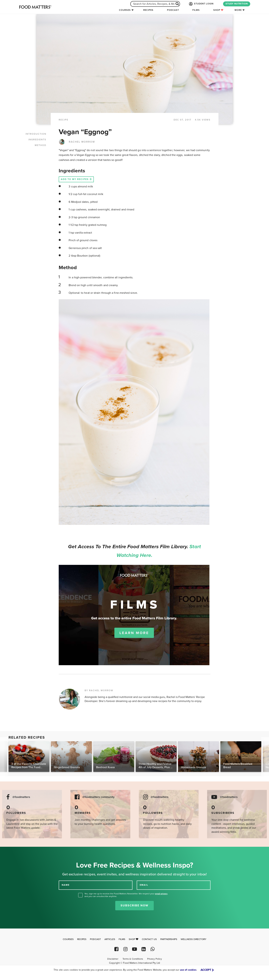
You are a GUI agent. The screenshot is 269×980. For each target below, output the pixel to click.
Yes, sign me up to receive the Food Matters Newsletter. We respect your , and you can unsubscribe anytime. (126, 895)
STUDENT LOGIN (201, 4)
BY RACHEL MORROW (99, 690)
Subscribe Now (134, 906)
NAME (66, 885)
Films (196, 10)
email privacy (161, 894)
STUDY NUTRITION (237, 4)
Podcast (173, 10)
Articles (110, 939)
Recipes (148, 10)
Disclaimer (113, 959)
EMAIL (144, 885)
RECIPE (63, 120)
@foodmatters (21, 797)
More (238, 10)
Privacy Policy (155, 959)
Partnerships (169, 939)
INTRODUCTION (36, 134)
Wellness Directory (194, 939)
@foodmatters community (98, 797)
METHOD (41, 145)
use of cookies (188, 970)
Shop (218, 10)
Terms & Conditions (133, 959)
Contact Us (149, 939)
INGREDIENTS (37, 140)
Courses (125, 10)
